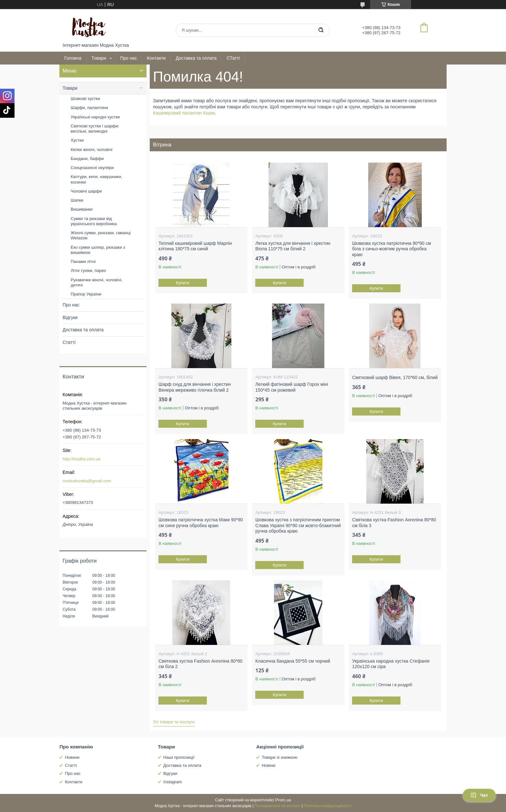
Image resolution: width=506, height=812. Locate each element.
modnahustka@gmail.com (87, 481)
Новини (72, 757)
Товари (99, 58)
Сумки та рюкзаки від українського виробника (94, 221)
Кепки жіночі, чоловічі (91, 150)
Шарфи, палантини (89, 108)
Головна (73, 58)
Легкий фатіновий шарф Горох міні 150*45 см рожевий (292, 387)
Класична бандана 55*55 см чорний (293, 661)
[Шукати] (321, 30)
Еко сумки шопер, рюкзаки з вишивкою (98, 250)
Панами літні (83, 261)
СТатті (233, 58)
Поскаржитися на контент (278, 806)
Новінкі (268, 765)
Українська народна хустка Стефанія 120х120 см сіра (391, 664)
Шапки (77, 200)
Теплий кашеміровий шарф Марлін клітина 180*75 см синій (195, 246)
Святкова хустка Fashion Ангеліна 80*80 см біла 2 (200, 664)
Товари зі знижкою (280, 757)
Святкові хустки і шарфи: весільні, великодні (95, 129)
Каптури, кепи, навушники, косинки (96, 179)
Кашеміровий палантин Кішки (184, 113)
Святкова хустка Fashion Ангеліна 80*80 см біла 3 (394, 523)
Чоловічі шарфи (86, 191)
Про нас (128, 58)
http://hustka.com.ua (81, 459)
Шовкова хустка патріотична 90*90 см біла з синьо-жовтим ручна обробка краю (391, 249)
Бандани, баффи (87, 159)
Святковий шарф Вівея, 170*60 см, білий (395, 377)
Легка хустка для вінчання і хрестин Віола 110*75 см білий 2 (293, 246)
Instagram (173, 782)
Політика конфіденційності (328, 806)
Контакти (156, 58)
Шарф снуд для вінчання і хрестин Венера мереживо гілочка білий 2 (195, 387)
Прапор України (86, 294)
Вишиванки (82, 209)
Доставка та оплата (196, 58)
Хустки (77, 140)
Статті (69, 342)
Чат (479, 795)
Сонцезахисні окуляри (92, 168)
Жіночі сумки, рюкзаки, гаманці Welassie (101, 235)
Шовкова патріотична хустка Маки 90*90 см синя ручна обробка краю (201, 523)
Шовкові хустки (85, 99)
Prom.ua (283, 800)
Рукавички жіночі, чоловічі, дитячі (96, 282)
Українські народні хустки (95, 117)
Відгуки (70, 317)
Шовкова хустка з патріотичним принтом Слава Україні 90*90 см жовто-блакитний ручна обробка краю (298, 525)
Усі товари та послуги (174, 722)
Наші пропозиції (179, 757)
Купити (183, 283)
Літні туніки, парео (88, 271)
